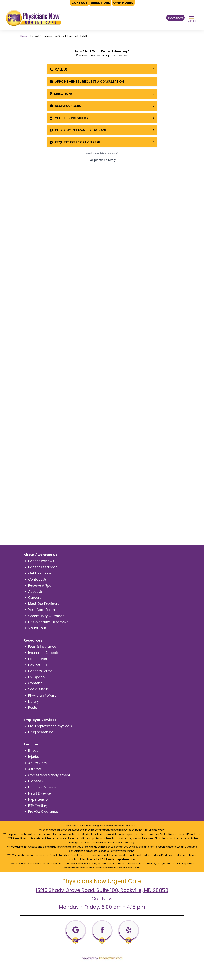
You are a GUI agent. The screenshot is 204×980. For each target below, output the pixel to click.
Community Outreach (46, 616)
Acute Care (38, 763)
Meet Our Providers (44, 604)
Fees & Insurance (42, 647)
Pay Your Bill (38, 665)
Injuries (34, 757)
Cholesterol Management (49, 775)
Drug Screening (41, 732)
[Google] (76, 932)
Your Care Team (42, 610)
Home (24, 36)
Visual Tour (37, 628)
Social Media (39, 689)
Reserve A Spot (40, 585)
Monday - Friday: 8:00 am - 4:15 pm (102, 907)
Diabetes (36, 781)
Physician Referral (43, 696)
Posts (33, 708)
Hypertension (39, 799)
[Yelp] (129, 932)
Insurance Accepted (45, 653)
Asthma (35, 769)
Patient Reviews (41, 561)
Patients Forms (40, 671)
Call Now (102, 899)
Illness (33, 751)
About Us (35, 592)
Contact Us (37, 579)
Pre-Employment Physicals (50, 726)
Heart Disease (40, 793)
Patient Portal (39, 659)
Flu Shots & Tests (42, 787)
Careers (35, 598)
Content (35, 683)
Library (34, 702)
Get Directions (40, 573)
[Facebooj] (102, 932)
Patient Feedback (43, 567)
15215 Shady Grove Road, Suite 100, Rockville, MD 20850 (102, 890)
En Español (37, 677)
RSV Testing (38, 806)
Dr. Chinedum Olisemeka (48, 622)
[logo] (34, 18)
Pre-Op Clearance (43, 812)
